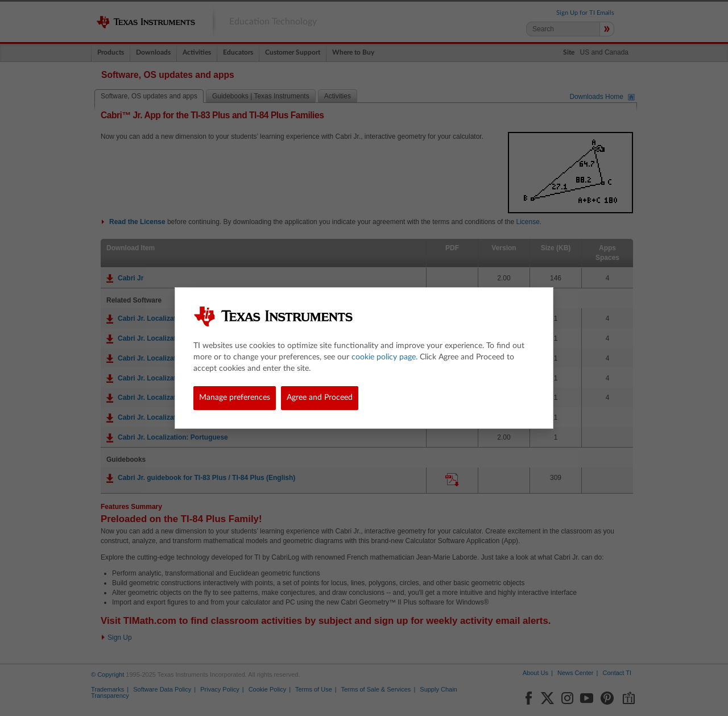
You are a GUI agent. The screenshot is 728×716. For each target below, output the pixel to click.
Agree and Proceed (320, 398)
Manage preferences (235, 398)
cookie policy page (384, 357)
